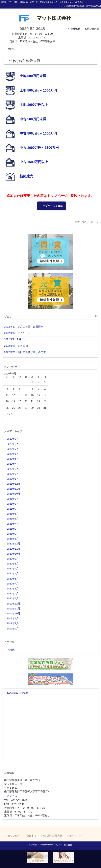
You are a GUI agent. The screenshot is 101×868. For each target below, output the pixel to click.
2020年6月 (13, 573)
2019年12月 (14, 604)
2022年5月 (13, 459)
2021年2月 (13, 534)
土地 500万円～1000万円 (38, 90)
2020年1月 (13, 598)
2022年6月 (13, 454)
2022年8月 (13, 444)
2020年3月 (13, 589)
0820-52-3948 (32, 29)
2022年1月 (13, 479)
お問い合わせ (92, 29)
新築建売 (26, 176)
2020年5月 (13, 579)
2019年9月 (13, 618)
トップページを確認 (51, 206)
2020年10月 (14, 554)
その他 (11, 650)
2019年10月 (14, 614)
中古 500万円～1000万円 (38, 133)
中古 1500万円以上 (34, 162)
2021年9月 (13, 499)
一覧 (95, 316)
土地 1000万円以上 (34, 105)
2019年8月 (13, 623)
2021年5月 (13, 519)
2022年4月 (13, 464)
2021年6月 (13, 514)
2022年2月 (13, 474)
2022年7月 (13, 449)
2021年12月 (14, 484)
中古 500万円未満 (33, 119)
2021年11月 (14, 489)
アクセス (12, 796)
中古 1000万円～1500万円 (39, 148)
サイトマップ (76, 836)
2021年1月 (13, 539)
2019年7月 (13, 629)
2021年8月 (13, 504)
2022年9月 (13, 439)
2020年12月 (14, 544)
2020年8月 (13, 564)
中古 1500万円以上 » (87, 222)
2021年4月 (13, 524)
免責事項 (31, 836)
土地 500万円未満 (33, 76)
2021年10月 (14, 494)
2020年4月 (13, 584)
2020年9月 (13, 559)
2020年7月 (13, 569)
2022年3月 (13, 469)
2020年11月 (14, 549)
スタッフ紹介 (13, 836)
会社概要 (75, 29)
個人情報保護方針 (53, 836)
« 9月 (10, 414)
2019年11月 (14, 609)
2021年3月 (13, 529)
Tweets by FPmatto (18, 693)
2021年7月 (13, 509)
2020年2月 (13, 593)
